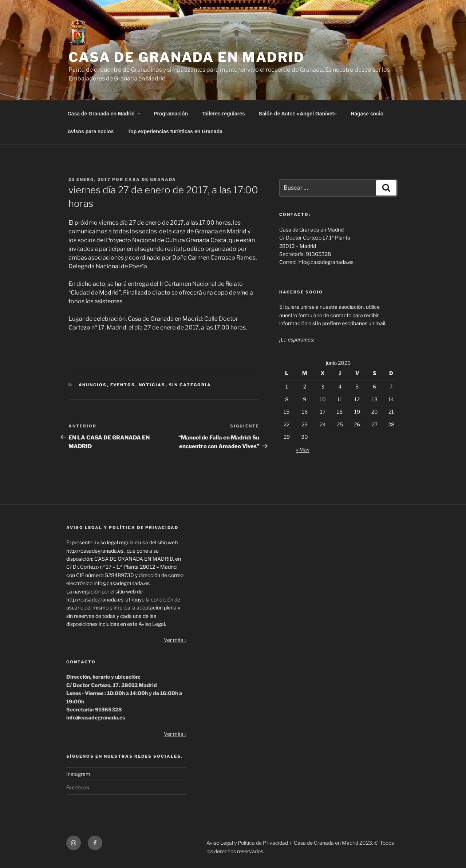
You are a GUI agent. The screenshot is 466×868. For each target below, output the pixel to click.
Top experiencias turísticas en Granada (175, 131)
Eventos (123, 385)
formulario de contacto (325, 315)
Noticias (152, 385)
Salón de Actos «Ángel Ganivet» (298, 114)
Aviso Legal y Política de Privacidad (247, 843)
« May (303, 449)
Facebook (78, 787)
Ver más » (175, 640)
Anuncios (93, 385)
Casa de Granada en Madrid (105, 114)
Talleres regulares (223, 114)
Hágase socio (367, 114)
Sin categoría (190, 385)
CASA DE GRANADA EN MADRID (187, 57)
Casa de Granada (151, 179)
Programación (171, 114)
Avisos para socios (91, 131)
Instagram (78, 774)
